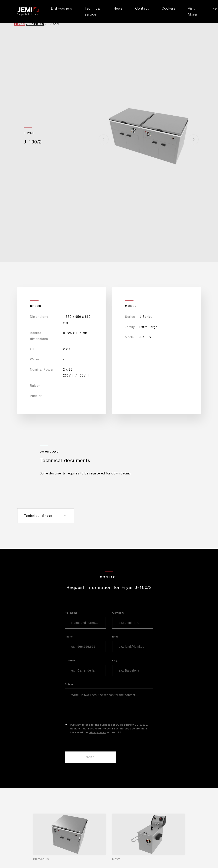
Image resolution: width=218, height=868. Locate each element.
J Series (36, 24)
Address (70, 660)
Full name (71, 613)
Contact (142, 8)
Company (118, 613)
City (115, 660)
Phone (69, 637)
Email (116, 637)
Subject (70, 684)
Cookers (168, 8)
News (118, 8)
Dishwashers (62, 8)
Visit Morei (193, 11)
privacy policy (97, 732)
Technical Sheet (38, 516)
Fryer (20, 24)
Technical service (93, 11)
